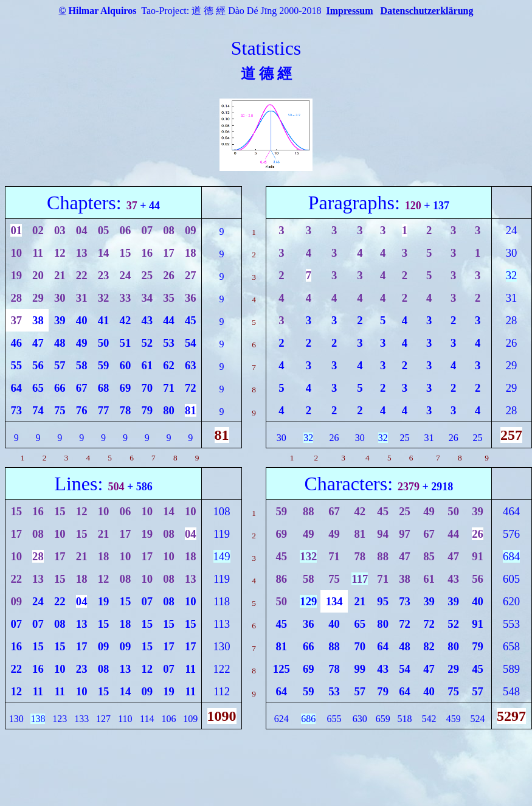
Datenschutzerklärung (427, 11)
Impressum (350, 11)
